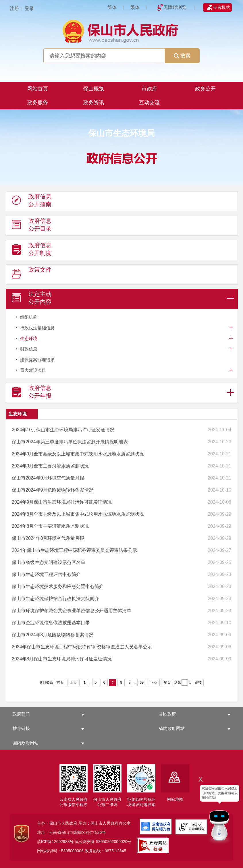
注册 (14, 8)
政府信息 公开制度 (32, 250)
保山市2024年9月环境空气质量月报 (48, 478)
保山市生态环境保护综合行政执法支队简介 (55, 599)
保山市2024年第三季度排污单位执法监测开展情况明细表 (70, 442)
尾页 (167, 683)
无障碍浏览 (175, 7)
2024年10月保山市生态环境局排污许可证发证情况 (63, 430)
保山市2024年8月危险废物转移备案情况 (53, 635)
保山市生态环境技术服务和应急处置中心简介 (58, 586)
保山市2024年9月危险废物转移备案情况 (53, 490)
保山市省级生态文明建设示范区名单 (49, 562)
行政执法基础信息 (37, 328)
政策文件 (32, 275)
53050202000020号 (114, 842)
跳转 (198, 683)
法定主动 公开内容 (32, 299)
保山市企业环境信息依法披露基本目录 (51, 623)
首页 (60, 683)
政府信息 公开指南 (32, 202)
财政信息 (29, 349)
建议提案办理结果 (37, 360)
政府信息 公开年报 (32, 393)
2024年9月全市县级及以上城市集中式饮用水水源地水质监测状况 (78, 454)
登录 (29, 8)
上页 (74, 683)
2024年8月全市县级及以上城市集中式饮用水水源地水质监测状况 (78, 514)
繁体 (135, 7)
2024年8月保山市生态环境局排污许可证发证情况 (62, 659)
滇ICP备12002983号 (55, 842)
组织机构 (29, 317)
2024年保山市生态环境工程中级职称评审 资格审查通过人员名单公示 (82, 647)
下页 (154, 683)
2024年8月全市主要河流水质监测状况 (50, 526)
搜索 (182, 56)
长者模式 (221, 7)
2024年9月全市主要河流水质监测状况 (50, 466)
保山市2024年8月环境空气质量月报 (48, 538)
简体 (112, 7)
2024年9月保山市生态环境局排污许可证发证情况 (62, 502)
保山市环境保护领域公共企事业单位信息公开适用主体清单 (72, 611)
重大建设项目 (33, 370)
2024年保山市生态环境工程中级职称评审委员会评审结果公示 (74, 550)
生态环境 (29, 338)
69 (142, 683)
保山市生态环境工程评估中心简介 (46, 574)
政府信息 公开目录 (32, 226)
